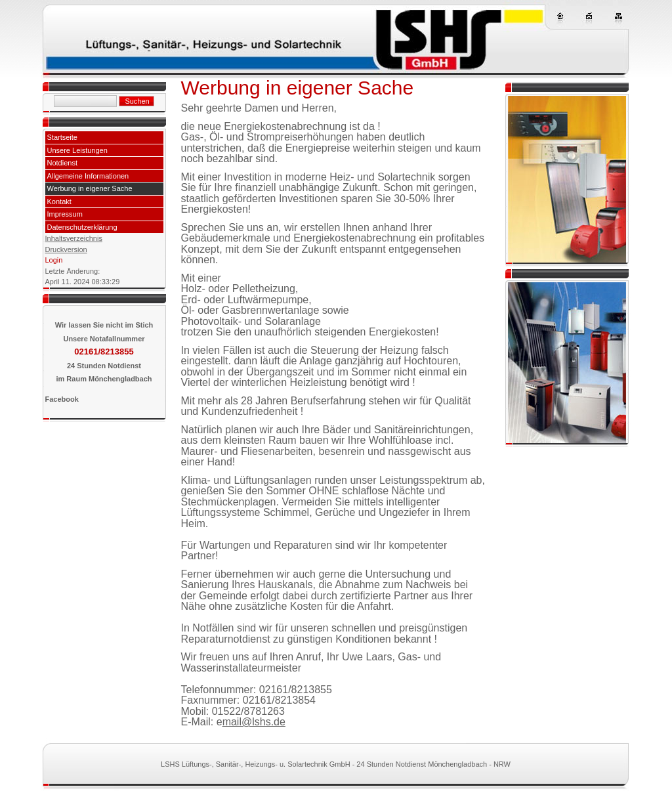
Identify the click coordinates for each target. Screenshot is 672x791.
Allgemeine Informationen (88, 176)
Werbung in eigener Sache (90, 188)
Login (54, 260)
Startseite (62, 137)
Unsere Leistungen (77, 150)
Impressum (65, 214)
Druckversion (66, 249)
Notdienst (62, 163)
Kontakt (59, 202)
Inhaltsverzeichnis (74, 238)
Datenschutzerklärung (82, 227)
